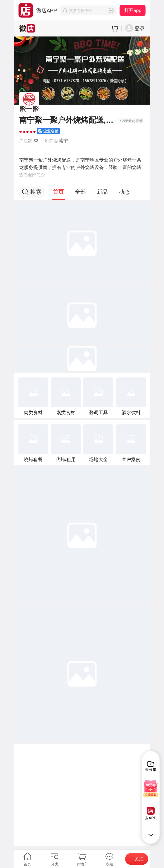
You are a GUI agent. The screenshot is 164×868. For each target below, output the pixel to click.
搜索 (32, 192)
